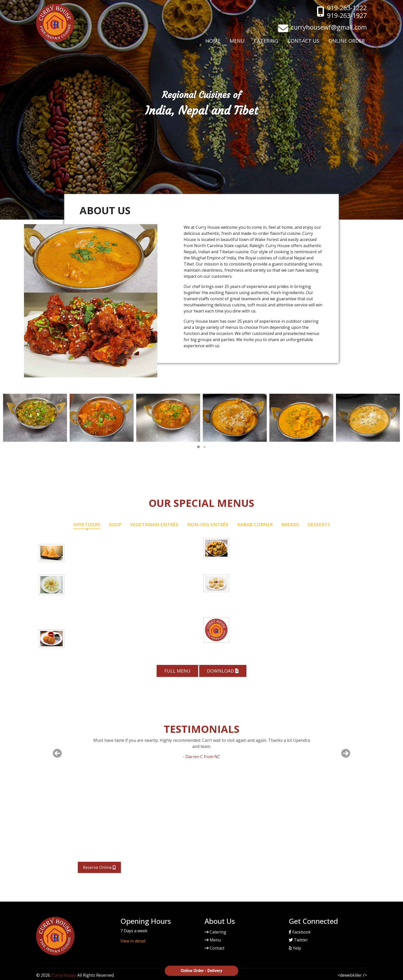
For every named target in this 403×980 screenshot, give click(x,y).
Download (223, 671)
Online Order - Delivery (202, 971)
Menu (237, 41)
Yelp (295, 948)
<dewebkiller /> (352, 975)
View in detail (133, 941)
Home (213, 41)
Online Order (347, 41)
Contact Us (304, 41)
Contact (215, 948)
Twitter (298, 940)
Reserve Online (99, 867)
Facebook (300, 932)
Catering (266, 41)
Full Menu (177, 671)
